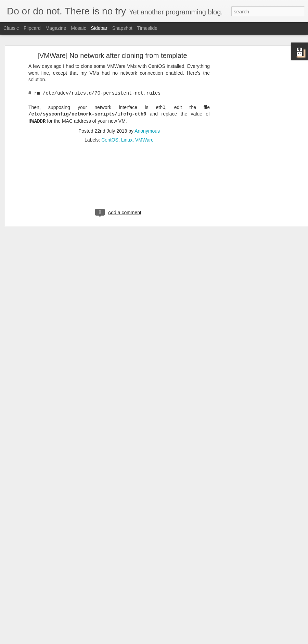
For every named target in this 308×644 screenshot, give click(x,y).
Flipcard (32, 28)
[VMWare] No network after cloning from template (112, 35)
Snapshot (122, 28)
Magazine (56, 28)
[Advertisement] (247, 142)
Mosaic (78, 28)
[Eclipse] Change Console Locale (47, 612)
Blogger (175, 640)
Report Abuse (196, 640)
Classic (11, 28)
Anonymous (147, 110)
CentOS (110, 119)
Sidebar (99, 28)
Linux (127, 119)
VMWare (144, 119)
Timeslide (147, 28)
